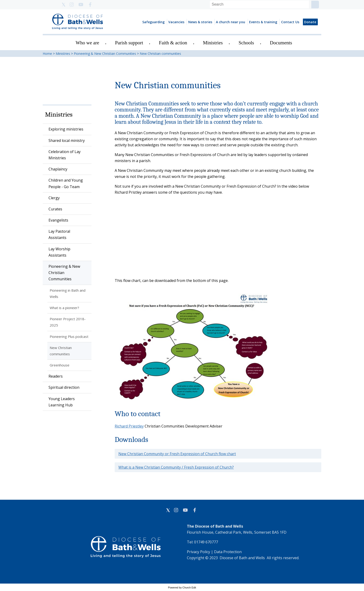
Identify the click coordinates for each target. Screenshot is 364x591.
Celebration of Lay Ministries (65, 155)
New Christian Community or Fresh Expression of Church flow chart (177, 454)
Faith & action (173, 43)
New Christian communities (160, 54)
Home (47, 54)
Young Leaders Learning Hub (62, 402)
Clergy (54, 198)
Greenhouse (60, 365)
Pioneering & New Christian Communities (105, 54)
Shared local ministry (67, 140)
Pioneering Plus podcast (69, 336)
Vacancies (176, 22)
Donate (310, 22)
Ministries (213, 43)
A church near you (231, 22)
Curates (55, 209)
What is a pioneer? (64, 308)
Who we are (87, 43)
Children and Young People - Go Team (66, 183)
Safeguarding (153, 22)
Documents (281, 43)
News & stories (200, 22)
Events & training (263, 22)
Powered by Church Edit (182, 588)
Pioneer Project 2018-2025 (68, 322)
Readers (56, 376)
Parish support (129, 43)
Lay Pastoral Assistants (59, 234)
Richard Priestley (129, 426)
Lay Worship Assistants (59, 252)
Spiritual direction (64, 387)
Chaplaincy (58, 169)
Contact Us (290, 22)
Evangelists (58, 220)
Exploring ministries (66, 129)
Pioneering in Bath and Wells (68, 293)
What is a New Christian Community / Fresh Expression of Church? (176, 467)
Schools (246, 43)
